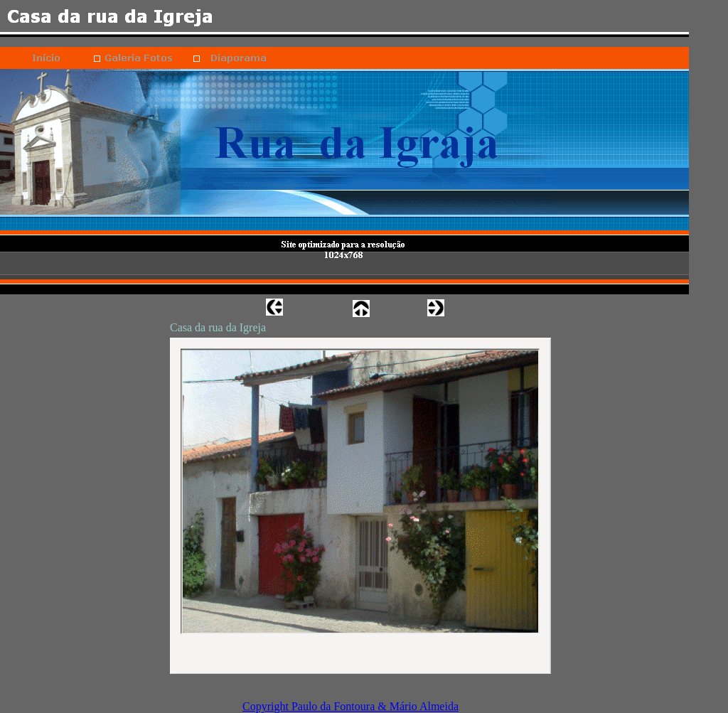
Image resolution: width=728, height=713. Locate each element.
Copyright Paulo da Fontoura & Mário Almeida (350, 706)
